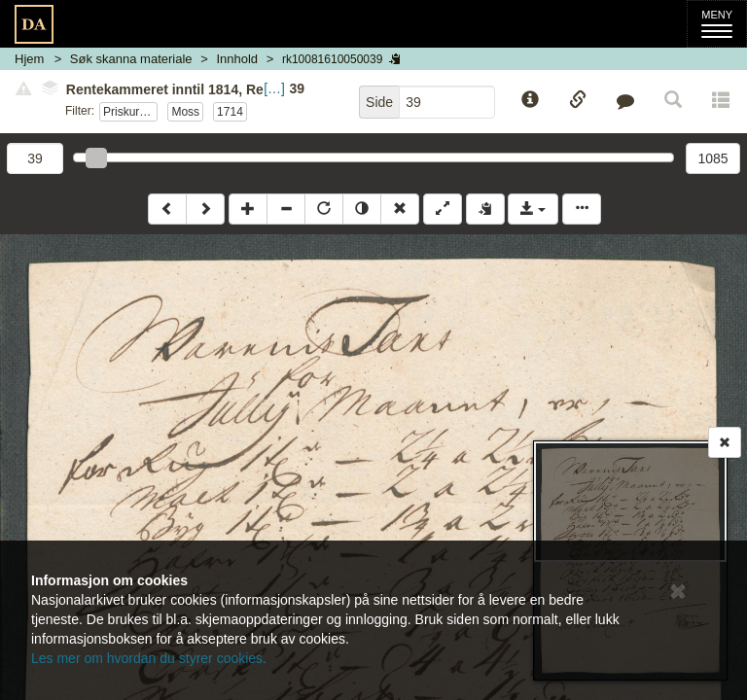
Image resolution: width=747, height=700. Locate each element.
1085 (712, 158)
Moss (185, 112)
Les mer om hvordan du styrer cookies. (149, 658)
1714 (230, 112)
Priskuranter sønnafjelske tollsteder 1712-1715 (130, 112)
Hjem (29, 59)
